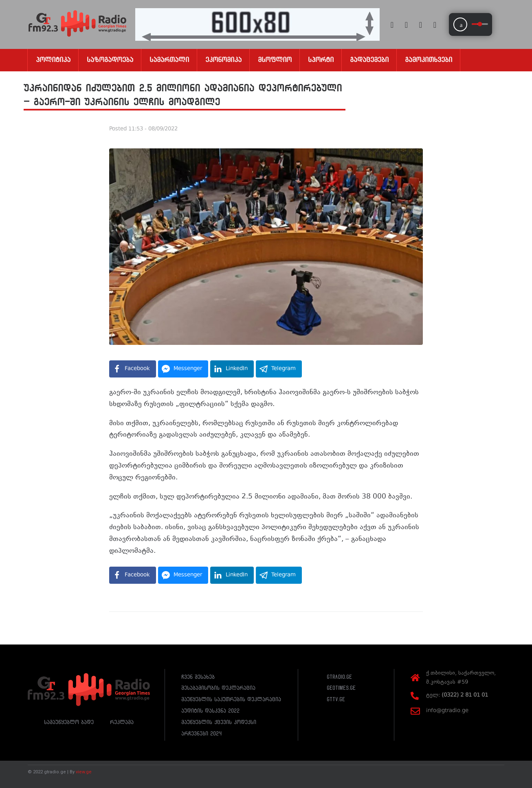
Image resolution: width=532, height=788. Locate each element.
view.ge (84, 772)
